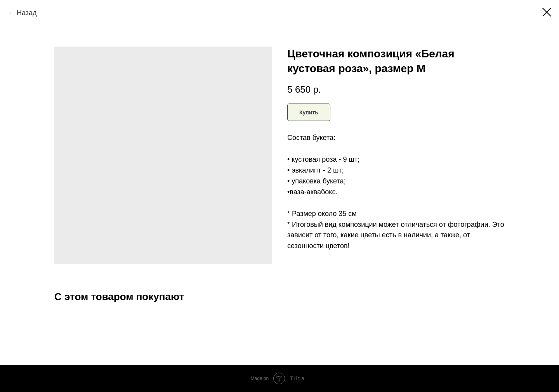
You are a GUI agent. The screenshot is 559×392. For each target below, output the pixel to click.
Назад (27, 13)
